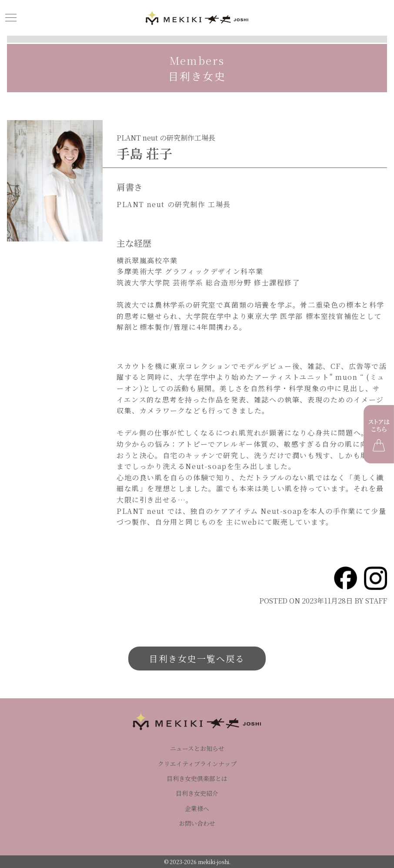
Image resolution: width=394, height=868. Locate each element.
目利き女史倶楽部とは (197, 778)
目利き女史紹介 (197, 793)
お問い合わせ (197, 823)
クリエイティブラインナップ (197, 764)
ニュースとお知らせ (197, 748)
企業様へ (197, 808)
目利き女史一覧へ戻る (197, 659)
